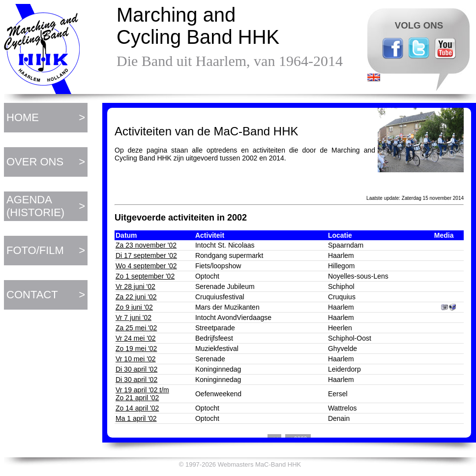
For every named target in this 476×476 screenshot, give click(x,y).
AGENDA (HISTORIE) (35, 206)
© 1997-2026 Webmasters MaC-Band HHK (240, 464)
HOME (23, 117)
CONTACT (32, 295)
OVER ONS (35, 162)
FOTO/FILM (35, 250)
